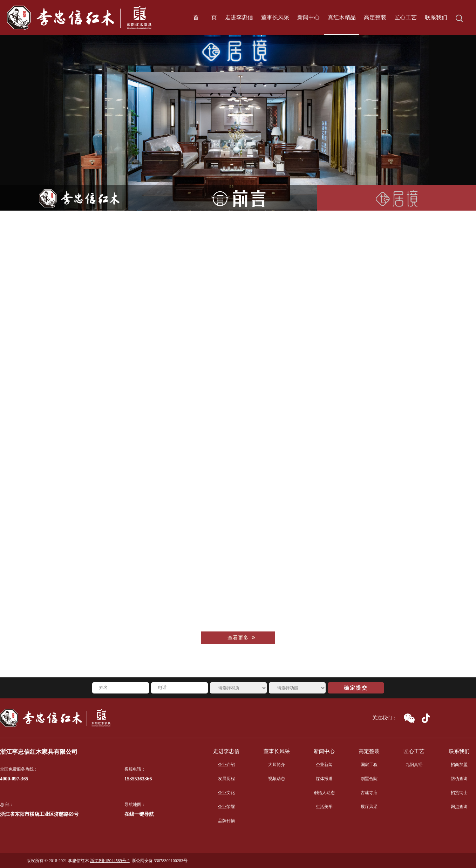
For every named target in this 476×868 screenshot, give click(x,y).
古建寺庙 (369, 793)
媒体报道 (324, 779)
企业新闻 (324, 765)
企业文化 (226, 793)
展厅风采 (369, 807)
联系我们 (459, 751)
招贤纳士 (459, 793)
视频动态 (277, 779)
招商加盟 (459, 765)
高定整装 (369, 751)
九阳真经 (414, 765)
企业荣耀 (226, 807)
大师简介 (277, 765)
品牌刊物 (226, 821)
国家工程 (369, 765)
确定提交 (356, 688)
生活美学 (324, 807)
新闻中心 (324, 751)
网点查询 (459, 807)
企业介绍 (226, 765)
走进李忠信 (226, 751)
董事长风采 (277, 751)
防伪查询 (459, 779)
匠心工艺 (414, 751)
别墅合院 (369, 779)
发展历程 (226, 779)
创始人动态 (324, 793)
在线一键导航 (139, 814)
